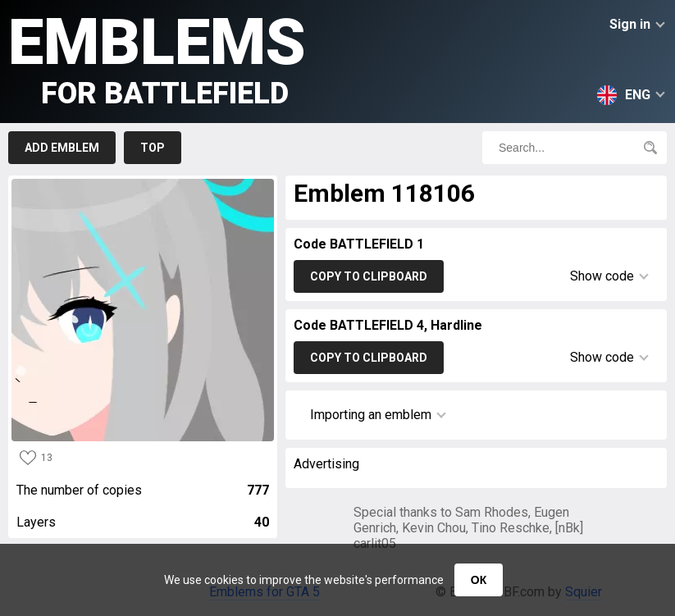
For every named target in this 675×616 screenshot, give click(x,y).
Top (153, 148)
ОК (479, 580)
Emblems (157, 58)
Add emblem (62, 148)
